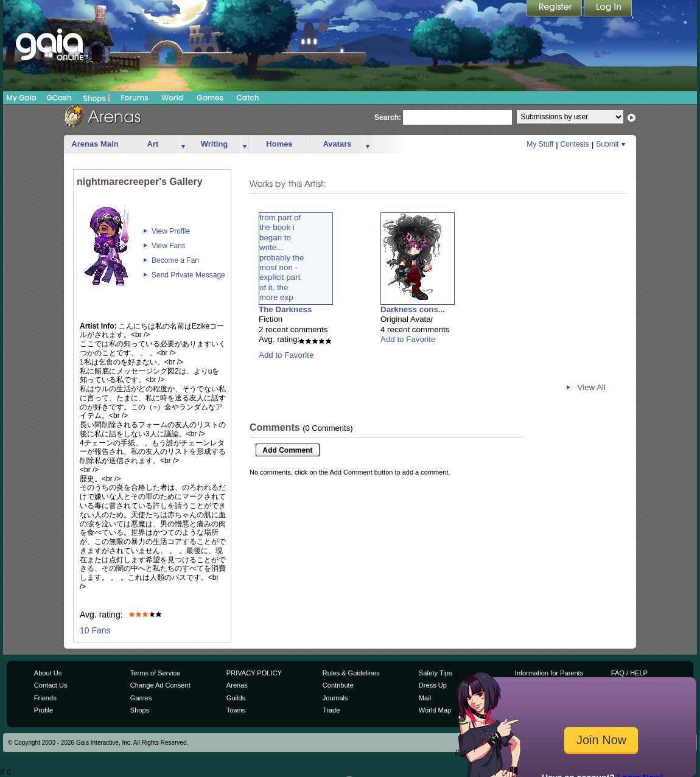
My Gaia (21, 98)
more (183, 145)
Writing (215, 144)
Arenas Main (95, 144)
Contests (575, 144)
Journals (335, 698)
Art (153, 144)
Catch (248, 98)
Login (608, 9)
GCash (59, 98)
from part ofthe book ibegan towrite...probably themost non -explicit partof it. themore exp (282, 257)
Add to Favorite (286, 355)
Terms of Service (155, 673)
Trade (331, 710)
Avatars (337, 144)
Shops (97, 98)
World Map (435, 710)
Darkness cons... (413, 309)
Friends (45, 698)
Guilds (236, 698)
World (172, 98)
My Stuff (540, 144)
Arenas (237, 685)
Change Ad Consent (160, 685)
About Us (48, 673)
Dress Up (433, 685)
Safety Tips (436, 673)
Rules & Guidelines (351, 673)
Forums (134, 98)
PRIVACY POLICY (254, 673)
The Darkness (285, 309)
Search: (388, 117)
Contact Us (51, 685)
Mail (425, 698)
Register (555, 9)
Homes (279, 144)
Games (210, 98)
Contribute (338, 685)
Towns (236, 710)
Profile (44, 710)
